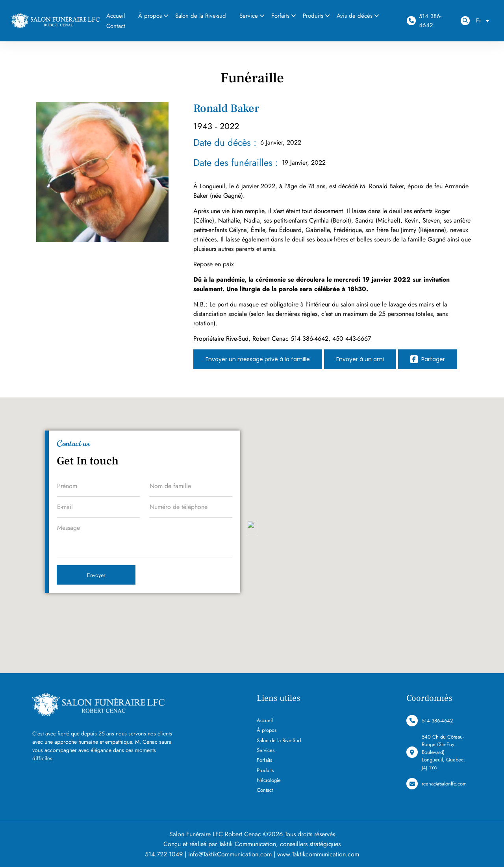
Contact (116, 26)
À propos (150, 16)
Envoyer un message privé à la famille (258, 359)
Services (266, 750)
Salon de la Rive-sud (201, 16)
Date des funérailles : (236, 162)
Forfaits (280, 16)
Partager (428, 359)
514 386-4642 (424, 21)
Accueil (265, 720)
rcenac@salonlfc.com (436, 784)
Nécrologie (269, 780)
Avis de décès (355, 16)
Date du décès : (225, 142)
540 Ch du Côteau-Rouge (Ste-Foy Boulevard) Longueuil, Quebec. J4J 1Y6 (436, 752)
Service (249, 16)
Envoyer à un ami (360, 359)
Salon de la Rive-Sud (279, 740)
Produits (313, 16)
